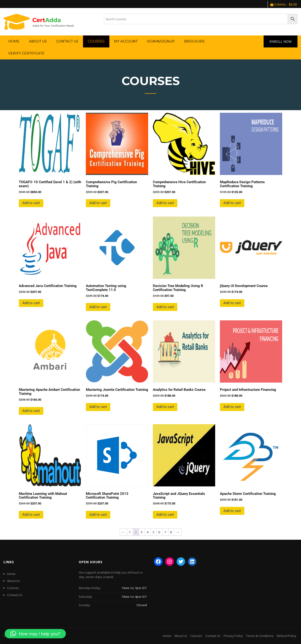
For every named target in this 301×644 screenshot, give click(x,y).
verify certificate (26, 53)
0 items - (284, 4)
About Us (38, 41)
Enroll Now (281, 41)
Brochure (194, 41)
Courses (96, 41)
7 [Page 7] (165, 532)
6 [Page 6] (159, 532)
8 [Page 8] (171, 532)
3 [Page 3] (142, 532)
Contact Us (67, 41)
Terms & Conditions (260, 636)
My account (126, 41)
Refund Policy (287, 636)
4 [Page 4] (148, 532)
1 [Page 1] (130, 532)
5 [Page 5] (153, 532)
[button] (35, 634)
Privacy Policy (233, 636)
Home (14, 41)
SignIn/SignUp (161, 41)
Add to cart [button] (31, 203)
